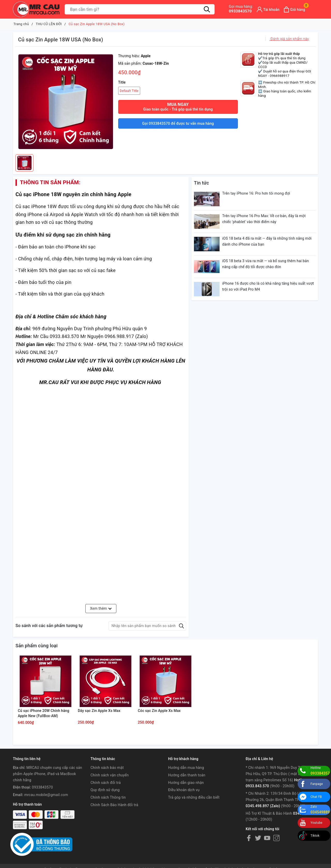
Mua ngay (178, 107)
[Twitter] (258, 843)
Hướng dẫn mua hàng (186, 773)
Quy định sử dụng (105, 795)
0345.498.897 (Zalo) (263, 811)
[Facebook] (249, 843)
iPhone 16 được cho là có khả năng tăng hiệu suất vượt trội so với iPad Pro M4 (270, 291)
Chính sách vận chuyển (110, 780)
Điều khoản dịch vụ (184, 795)
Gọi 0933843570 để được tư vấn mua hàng (178, 123)
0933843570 (241, 9)
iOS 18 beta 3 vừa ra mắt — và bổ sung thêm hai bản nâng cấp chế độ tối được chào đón (267, 267)
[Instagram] (276, 843)
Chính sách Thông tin (108, 803)
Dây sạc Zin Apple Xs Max (100, 715)
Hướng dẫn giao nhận (186, 788)
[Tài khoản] (268, 9)
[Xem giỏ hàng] (294, 9)
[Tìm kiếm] (207, 9)
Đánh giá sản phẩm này (289, 39)
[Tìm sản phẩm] (140, 9)
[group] (66, 102)
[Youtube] (267, 843)
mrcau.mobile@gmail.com (46, 800)
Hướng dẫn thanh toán (187, 780)
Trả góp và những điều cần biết (194, 803)
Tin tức (201, 183)
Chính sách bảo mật (107, 773)
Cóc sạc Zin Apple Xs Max (160, 715)
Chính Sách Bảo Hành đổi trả (114, 810)
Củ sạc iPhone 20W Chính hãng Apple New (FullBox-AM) (44, 718)
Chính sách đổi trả (106, 788)
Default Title (129, 91)
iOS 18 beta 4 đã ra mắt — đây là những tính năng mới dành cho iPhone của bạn (268, 244)
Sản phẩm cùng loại (37, 646)
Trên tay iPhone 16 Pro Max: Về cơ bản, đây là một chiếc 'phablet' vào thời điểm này (265, 220)
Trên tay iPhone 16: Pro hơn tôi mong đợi (258, 193)
